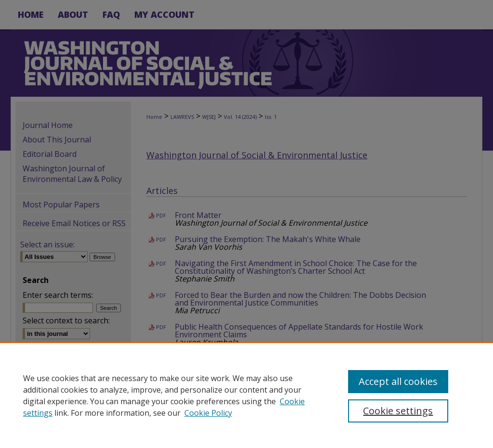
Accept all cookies (398, 381)
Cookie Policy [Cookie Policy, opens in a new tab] (208, 413)
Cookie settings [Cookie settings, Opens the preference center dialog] (398, 411)
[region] (246, 395)
